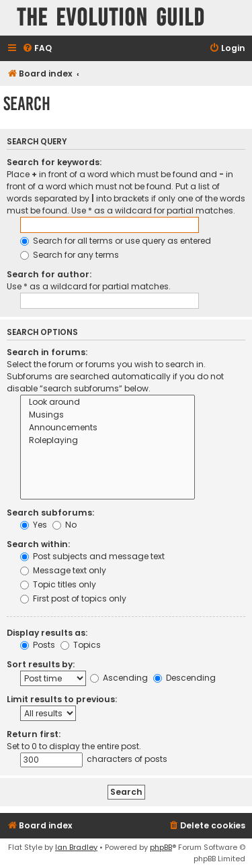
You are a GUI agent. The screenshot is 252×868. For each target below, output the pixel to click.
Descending (184, 678)
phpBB (161, 847)
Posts (38, 645)
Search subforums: (50, 513)
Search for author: (49, 274)
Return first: (34, 734)
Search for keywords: (54, 162)
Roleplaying (108, 441)
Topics (81, 645)
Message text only (63, 570)
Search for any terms (70, 255)
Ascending (119, 678)
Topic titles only (58, 584)
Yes (34, 525)
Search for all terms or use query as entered (116, 241)
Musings (108, 415)
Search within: (38, 544)
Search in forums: (47, 352)
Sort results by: (41, 664)
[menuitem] (37, 49)
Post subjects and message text (92, 556)
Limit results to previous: (62, 699)
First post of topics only (73, 598)
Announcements (108, 428)
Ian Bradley (76, 847)
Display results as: (47, 633)
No (65, 525)
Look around (108, 402)
